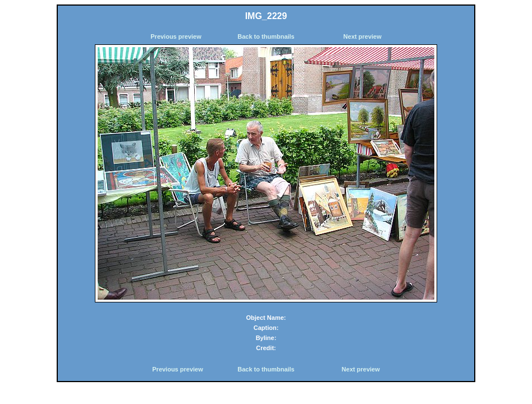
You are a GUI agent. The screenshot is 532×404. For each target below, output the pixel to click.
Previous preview (176, 36)
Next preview (363, 36)
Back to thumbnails (266, 36)
